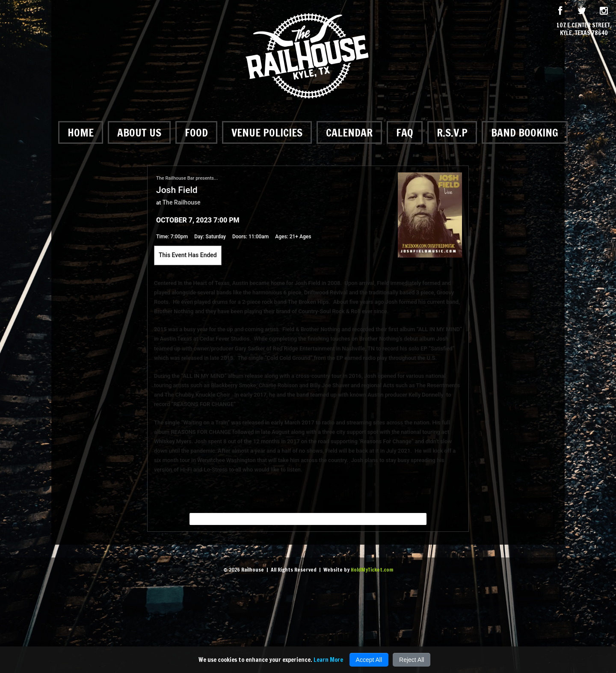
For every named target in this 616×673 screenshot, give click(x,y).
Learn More (328, 660)
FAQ (405, 132)
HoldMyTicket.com (372, 570)
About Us (139, 132)
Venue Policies (267, 132)
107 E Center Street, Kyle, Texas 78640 (584, 29)
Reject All (412, 660)
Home (81, 132)
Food (196, 132)
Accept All (369, 660)
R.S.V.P (452, 132)
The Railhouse (182, 202)
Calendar (349, 132)
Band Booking (525, 132)
